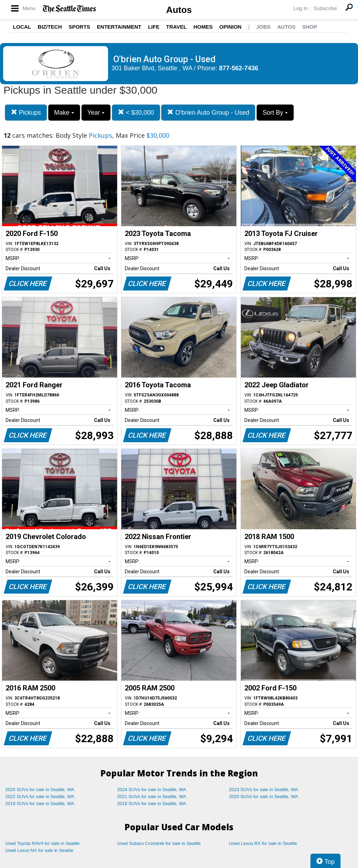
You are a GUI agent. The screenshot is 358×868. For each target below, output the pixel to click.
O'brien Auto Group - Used (208, 112)
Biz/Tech (50, 27)
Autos (179, 10)
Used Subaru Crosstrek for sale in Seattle (159, 843)
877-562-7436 (239, 68)
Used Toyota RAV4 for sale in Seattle (42, 843)
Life (154, 27)
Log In (301, 8)
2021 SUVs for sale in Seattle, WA (152, 797)
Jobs (263, 27)
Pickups (26, 112)
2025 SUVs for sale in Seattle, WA (40, 790)
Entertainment (119, 27)
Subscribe (325, 8)
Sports (79, 27)
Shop (310, 27)
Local (22, 27)
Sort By (275, 113)
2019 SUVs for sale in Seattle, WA (40, 804)
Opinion (230, 27)
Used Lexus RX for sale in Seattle (263, 843)
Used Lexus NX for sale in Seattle (39, 850)
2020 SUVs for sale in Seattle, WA (264, 797)
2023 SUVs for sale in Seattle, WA (264, 790)
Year (96, 113)
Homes (203, 27)
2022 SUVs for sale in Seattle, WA (40, 797)
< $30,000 (136, 112)
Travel (176, 27)
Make (64, 113)
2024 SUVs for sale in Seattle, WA (152, 790)
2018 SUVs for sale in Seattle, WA (152, 804)
